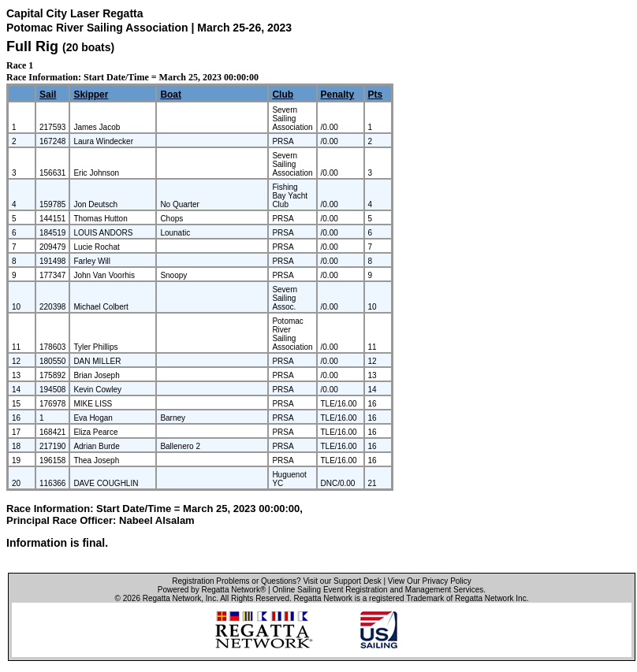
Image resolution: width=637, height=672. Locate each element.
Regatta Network (172, 598)
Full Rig (32, 46)
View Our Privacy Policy (430, 581)
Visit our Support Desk (342, 581)
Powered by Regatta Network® (212, 590)
